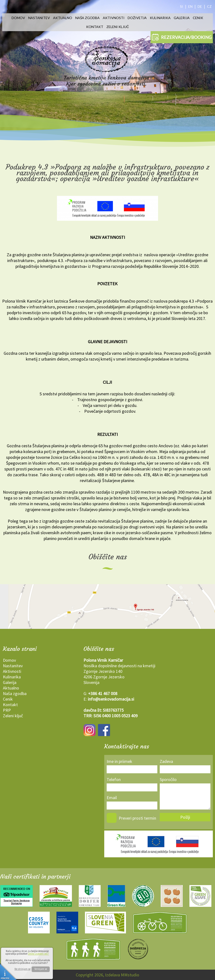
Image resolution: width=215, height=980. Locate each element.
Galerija (182, 18)
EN (190, 6)
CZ (209, 6)
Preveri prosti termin (137, 818)
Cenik (198, 18)
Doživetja (137, 18)
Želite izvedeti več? (38, 954)
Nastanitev (39, 18)
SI (182, 6)
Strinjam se (41, 969)
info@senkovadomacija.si (111, 699)
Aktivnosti (114, 18)
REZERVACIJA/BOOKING (182, 37)
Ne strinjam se (22, 969)
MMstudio (130, 975)
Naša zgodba (87, 18)
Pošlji (185, 817)
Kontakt (95, 27)
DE (200, 6)
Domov (18, 18)
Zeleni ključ (118, 27)
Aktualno (63, 18)
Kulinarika (160, 18)
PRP (7, 710)
